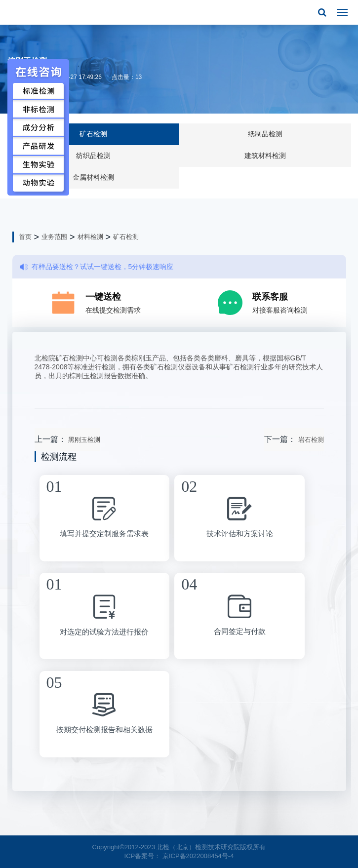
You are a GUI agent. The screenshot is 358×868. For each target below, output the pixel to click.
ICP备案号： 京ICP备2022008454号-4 (179, 856)
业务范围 (54, 237)
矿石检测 (93, 134)
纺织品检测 (93, 156)
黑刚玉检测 (84, 440)
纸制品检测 (265, 134)
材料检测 (90, 237)
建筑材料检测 (265, 156)
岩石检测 (311, 440)
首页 (25, 237)
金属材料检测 (93, 177)
